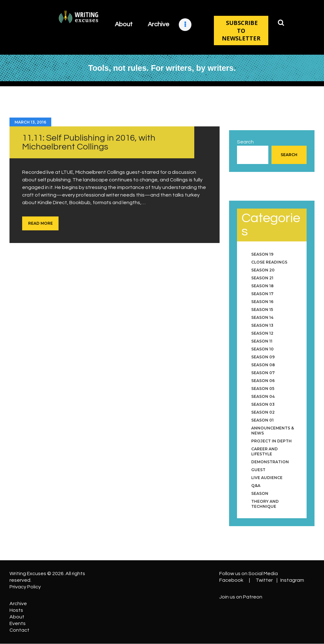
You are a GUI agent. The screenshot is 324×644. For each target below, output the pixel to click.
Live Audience (267, 478)
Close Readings (269, 262)
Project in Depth (271, 441)
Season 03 (263, 404)
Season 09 (263, 357)
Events (18, 623)
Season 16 (262, 302)
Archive (18, 604)
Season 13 (262, 325)
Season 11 (262, 341)
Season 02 (263, 412)
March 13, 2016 (30, 122)
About (17, 617)
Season (260, 493)
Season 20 (263, 270)
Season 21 (262, 278)
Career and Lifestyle (265, 451)
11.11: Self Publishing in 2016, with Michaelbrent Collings (89, 142)
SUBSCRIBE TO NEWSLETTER (241, 30)
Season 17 (262, 294)
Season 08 (263, 365)
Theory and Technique (265, 504)
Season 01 (262, 420)
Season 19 (262, 254)
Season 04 (263, 396)
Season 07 (263, 373)
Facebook (231, 580)
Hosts (16, 610)
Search (245, 142)
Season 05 (263, 389)
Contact (19, 630)
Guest (258, 470)
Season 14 (262, 317)
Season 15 (262, 310)
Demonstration (270, 462)
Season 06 (263, 381)
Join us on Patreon (241, 597)
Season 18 (262, 286)
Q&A (256, 486)
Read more (40, 223)
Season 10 (262, 349)
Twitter (264, 580)
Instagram (292, 580)
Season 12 (262, 333)
